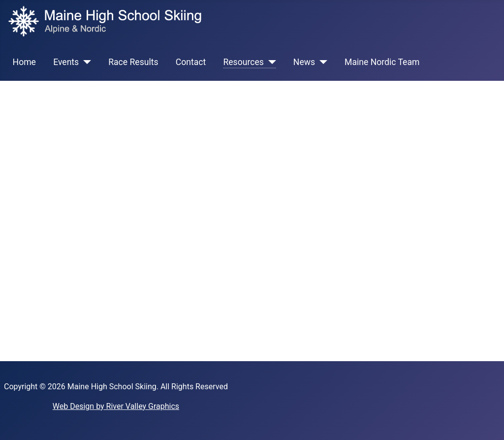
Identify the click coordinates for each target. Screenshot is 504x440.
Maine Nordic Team (382, 62)
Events (66, 62)
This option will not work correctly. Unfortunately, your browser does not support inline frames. (252, 219)
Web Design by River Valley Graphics (116, 406)
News (304, 62)
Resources (243, 62)
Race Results (133, 62)
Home (24, 62)
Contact (191, 62)
